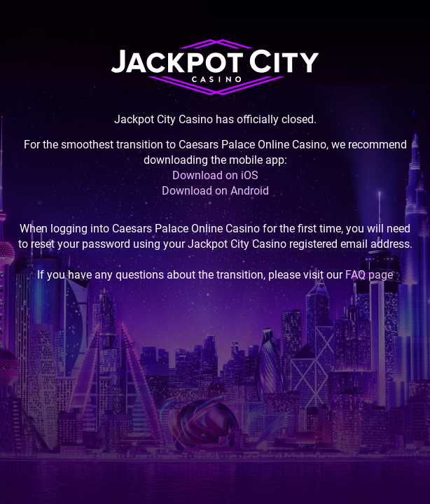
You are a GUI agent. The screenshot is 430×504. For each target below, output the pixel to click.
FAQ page (369, 275)
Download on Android (215, 191)
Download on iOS (215, 175)
